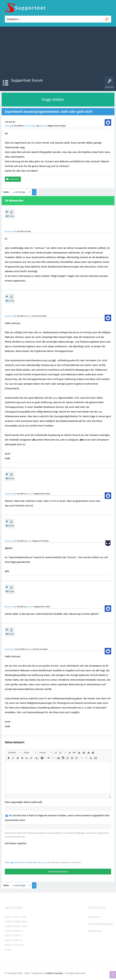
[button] (14, 753)
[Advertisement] (58, 52)
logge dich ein (16, 863)
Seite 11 (9, 936)
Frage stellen (53, 100)
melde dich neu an (35, 863)
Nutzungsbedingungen (101, 924)
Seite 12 (18, 936)
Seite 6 (10, 926)
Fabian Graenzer (55, 973)
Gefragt (8, 126)
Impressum (94, 917)
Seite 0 (8, 917)
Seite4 (18, 922)
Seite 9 (10, 931)
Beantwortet (10, 231)
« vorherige (19, 192)
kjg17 (29, 316)
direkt (8, 950)
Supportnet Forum (27, 80)
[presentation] (29, 853)
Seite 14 (18, 940)
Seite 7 (18, 926)
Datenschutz (95, 931)
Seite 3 (10, 922)
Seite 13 (9, 940)
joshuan (43, 126)
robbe (30, 541)
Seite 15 (9, 945)
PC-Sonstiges (30, 126)
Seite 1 (16, 917)
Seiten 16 (19, 945)
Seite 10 (19, 931)
